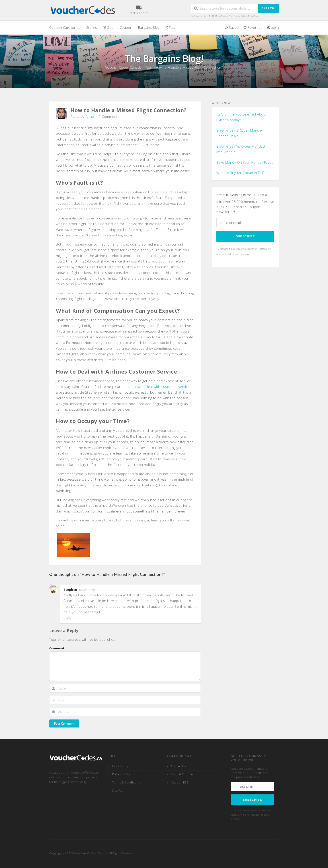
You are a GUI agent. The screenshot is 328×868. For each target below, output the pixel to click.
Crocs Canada (247, 15)
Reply (68, 618)
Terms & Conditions (126, 782)
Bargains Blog (149, 27)
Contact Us (178, 766)
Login (273, 27)
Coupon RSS (180, 782)
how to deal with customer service (162, 386)
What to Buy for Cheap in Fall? (240, 173)
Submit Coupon (118, 27)
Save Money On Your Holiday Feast (245, 162)
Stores (92, 27)
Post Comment (64, 723)
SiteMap (118, 790)
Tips (170, 27)
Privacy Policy (121, 774)
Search (268, 8)
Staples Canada (218, 15)
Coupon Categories (65, 27)
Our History (120, 766)
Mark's (233, 15)
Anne (90, 116)
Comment (57, 648)
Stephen (70, 590)
